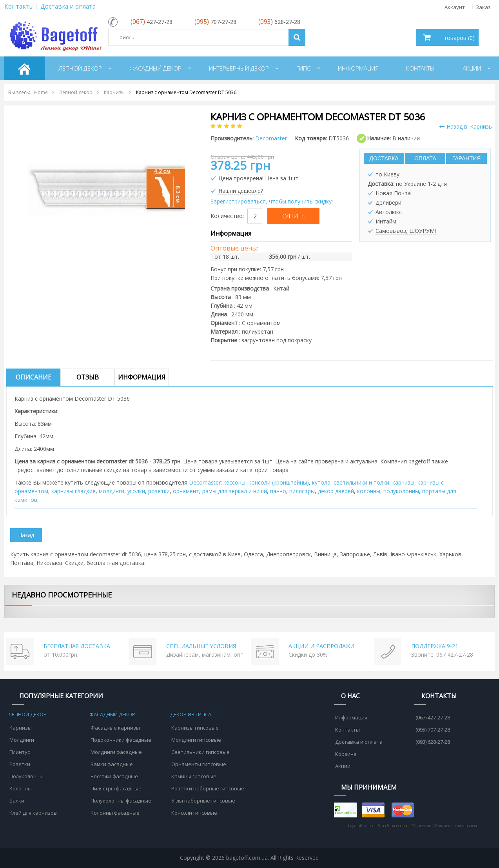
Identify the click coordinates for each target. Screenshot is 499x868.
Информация (142, 377)
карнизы (403, 482)
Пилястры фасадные (116, 788)
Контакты (19, 6)
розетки (159, 491)
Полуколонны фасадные (121, 801)
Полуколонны (26, 776)
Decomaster (205, 482)
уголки (136, 491)
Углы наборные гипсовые (203, 801)
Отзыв (88, 377)
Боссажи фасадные (114, 776)
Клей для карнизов (33, 813)
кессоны (234, 482)
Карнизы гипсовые (195, 728)
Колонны (21, 788)
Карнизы (21, 728)
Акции (343, 766)
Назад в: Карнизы (466, 126)
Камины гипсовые (194, 776)
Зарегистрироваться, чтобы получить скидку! (272, 201)
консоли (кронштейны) (279, 482)
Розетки (20, 764)
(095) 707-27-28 (433, 730)
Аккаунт (455, 7)
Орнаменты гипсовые (199, 764)
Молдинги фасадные (116, 752)
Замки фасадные (112, 764)
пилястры (302, 491)
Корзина (346, 754)
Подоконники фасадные (121, 740)
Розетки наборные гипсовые (208, 788)
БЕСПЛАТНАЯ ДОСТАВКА (77, 646)
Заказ (483, 7)
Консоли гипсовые (194, 813)
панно (278, 491)
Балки (17, 801)
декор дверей (336, 491)
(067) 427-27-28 (433, 717)
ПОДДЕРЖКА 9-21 (435, 646)
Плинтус (20, 752)
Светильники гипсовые (201, 752)
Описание (34, 377)
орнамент (186, 491)
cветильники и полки (361, 482)
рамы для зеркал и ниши (235, 491)
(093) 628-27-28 (433, 742)
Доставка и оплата (68, 6)
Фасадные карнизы (115, 728)
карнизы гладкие (73, 491)
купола (321, 482)
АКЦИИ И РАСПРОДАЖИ (321, 646)
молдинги (112, 491)
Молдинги (22, 740)
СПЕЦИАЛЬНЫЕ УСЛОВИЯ (201, 646)
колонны (369, 491)
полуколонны (401, 491)
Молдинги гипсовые (196, 740)
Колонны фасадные (115, 813)
